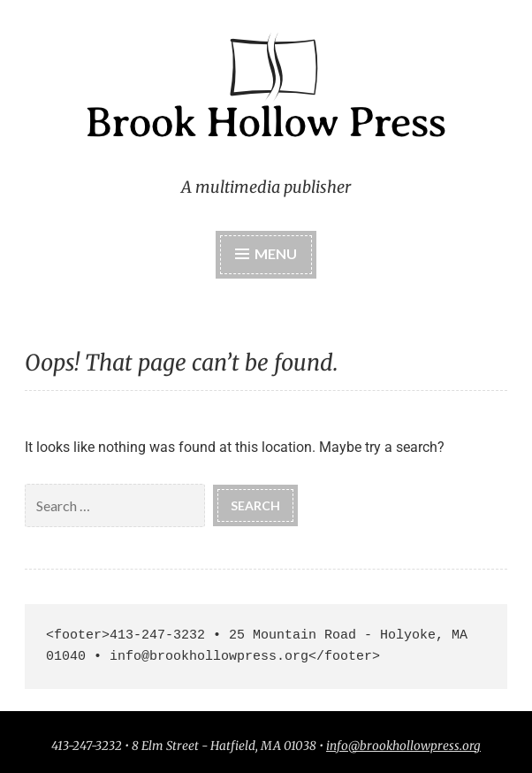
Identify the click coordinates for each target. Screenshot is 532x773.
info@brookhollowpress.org (403, 746)
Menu (276, 253)
